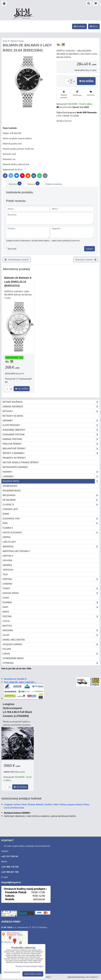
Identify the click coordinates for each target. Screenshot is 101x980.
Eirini (6, 514)
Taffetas (8, 570)
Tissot (51, 589)
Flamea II (8, 528)
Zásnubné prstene (51, 435)
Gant (51, 607)
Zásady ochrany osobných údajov (29, 966)
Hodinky (51, 472)
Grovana (51, 630)
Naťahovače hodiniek (15, 467)
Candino (7, 584)
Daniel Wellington (14, 640)
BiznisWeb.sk (92, 977)
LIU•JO (51, 635)
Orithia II (8, 556)
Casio (6, 598)
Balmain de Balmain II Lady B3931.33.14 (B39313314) (18, 282)
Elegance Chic (51, 519)
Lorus (51, 654)
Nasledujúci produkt (86, 260)
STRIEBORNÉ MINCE (13, 658)
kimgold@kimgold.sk (11, 882)
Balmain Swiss (51, 481)
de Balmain (51, 500)
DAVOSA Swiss (51, 593)
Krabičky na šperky (14, 458)
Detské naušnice (51, 402)
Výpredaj (51, 663)
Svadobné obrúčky (51, 430)
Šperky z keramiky (51, 453)
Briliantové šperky (51, 449)
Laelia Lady (9, 542)
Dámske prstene (51, 439)
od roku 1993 (26, 18)
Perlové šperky (51, 444)
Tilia (5, 574)
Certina (51, 579)
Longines (51, 477)
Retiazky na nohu (13, 416)
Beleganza (51, 495)
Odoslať (90, 249)
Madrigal (51, 547)
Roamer (51, 603)
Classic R (51, 505)
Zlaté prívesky (51, 425)
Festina (51, 616)
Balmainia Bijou (12, 491)
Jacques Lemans (51, 644)
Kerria (7, 537)
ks (8, 389)
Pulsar (7, 649)
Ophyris (7, 561)
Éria (51, 523)
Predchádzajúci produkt (17, 260)
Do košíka (86, 81)
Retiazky (51, 411)
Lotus (6, 621)
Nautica (7, 626)
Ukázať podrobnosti (12, 972)
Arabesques (10, 486)
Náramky (51, 421)
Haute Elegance (51, 533)
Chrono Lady (10, 509)
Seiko (6, 612)
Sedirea (7, 565)
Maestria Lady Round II (16, 551)
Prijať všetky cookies (33, 974)
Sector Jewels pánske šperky (21, 463)
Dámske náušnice (51, 407)
